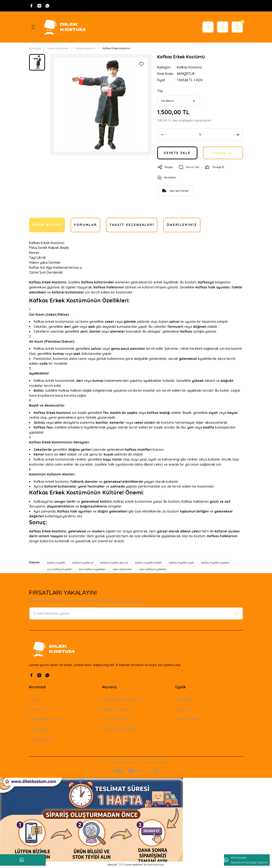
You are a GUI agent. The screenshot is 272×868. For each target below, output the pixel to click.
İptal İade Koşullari (116, 719)
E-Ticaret (126, 865)
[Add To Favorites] (141, 64)
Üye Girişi (182, 709)
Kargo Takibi (39, 729)
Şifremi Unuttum (188, 719)
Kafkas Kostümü (189, 67)
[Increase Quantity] (238, 135)
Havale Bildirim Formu (46, 719)
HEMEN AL (223, 153)
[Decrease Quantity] (162, 135)
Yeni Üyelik (184, 700)
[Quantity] (200, 135)
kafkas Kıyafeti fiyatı (182, 563)
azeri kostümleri (123, 569)
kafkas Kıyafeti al (83, 563)
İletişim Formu (40, 709)
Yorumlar (85, 225)
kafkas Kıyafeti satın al (114, 563)
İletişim (34, 700)
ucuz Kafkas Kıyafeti (59, 569)
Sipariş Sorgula (41, 739)
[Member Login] (221, 27)
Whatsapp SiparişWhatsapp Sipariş (246, 860)
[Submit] (237, 614)
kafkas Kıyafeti (56, 563)
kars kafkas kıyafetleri (92, 569)
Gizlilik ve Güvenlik (116, 709)
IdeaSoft (113, 865)
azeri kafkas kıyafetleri (153, 569)
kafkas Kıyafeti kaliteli (148, 563)
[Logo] (67, 27)
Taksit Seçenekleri (132, 225)
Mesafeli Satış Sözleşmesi (122, 700)
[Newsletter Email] (136, 614)
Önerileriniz (182, 225)
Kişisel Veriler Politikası (120, 729)
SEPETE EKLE (177, 153)
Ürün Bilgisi (47, 225)
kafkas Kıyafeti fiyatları (215, 563)
